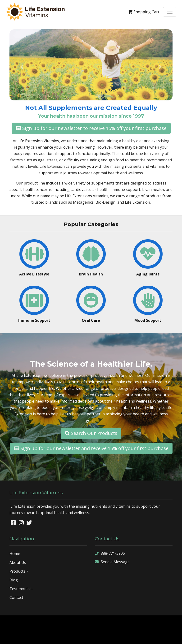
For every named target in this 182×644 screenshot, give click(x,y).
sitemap (67, 636)
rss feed (102, 636)
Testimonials (21, 589)
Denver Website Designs (103, 623)
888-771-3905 (110, 553)
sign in (116, 636)
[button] (22, 67)
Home (15, 554)
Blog (14, 580)
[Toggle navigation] (170, 12)
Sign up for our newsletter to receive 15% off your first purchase (91, 128)
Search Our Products (91, 433)
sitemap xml (85, 636)
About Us (18, 562)
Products (17, 571)
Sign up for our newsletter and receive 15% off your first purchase (91, 448)
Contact (16, 597)
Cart (144, 12)
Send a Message (112, 562)
